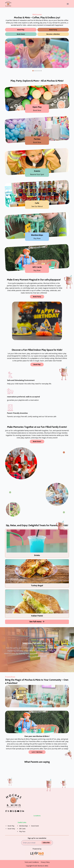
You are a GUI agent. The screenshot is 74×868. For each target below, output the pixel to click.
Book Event (21, 34)
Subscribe (46, 843)
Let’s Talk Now (37, 752)
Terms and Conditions (32, 862)
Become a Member (53, 34)
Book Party (53, 30)
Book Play (21, 30)
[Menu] (68, 4)
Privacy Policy (45, 862)
